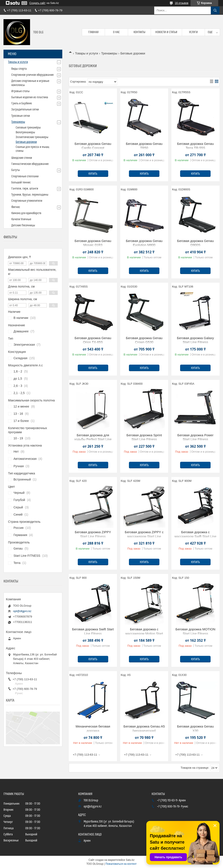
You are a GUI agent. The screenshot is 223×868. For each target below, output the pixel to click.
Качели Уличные (21, 219)
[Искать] (215, 10)
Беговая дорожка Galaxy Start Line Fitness (195, 340)
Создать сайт (37, 3)
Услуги (193, 32)
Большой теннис (21, 183)
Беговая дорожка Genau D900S (195, 243)
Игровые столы (20, 91)
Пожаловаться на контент (121, 864)
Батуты (16, 170)
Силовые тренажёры (28, 128)
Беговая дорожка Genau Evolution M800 (144, 243)
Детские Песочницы (23, 225)
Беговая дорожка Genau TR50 (144, 146)
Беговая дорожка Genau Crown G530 (144, 340)
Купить (93, 174)
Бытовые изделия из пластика (30, 97)
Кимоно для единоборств (26, 213)
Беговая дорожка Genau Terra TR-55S (195, 146)
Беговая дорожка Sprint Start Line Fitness (144, 437)
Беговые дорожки (26, 142)
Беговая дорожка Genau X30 (195, 728)
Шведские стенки (22, 158)
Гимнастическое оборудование (30, 164)
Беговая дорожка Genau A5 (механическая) (144, 728)
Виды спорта (19, 69)
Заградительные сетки (25, 110)
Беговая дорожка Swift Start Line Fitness (93, 631)
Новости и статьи (166, 32)
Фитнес (16, 207)
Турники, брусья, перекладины (30, 195)
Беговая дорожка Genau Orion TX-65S (93, 340)
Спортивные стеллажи (25, 176)
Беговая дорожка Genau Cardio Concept (93, 146)
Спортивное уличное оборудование (32, 75)
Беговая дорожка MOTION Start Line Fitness (195, 631)
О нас (116, 32)
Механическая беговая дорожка (93, 728)
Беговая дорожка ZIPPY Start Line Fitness (93, 534)
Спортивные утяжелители (27, 201)
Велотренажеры (25, 132)
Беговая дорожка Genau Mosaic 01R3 (93, 243)
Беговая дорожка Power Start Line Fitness (196, 437)
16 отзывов (182, 3)
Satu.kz (130, 860)
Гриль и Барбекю (22, 103)
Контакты (139, 32)
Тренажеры (109, 53)
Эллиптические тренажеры (32, 137)
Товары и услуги (86, 53)
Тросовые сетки (21, 116)
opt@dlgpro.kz (22, 611)
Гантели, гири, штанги (25, 189)
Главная (93, 32)
